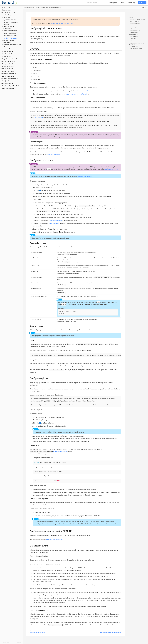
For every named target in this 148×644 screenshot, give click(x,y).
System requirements (10, 20)
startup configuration (83, 91)
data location (39, 118)
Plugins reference (7, 83)
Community (132, 3)
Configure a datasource (135, 28)
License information (8, 88)
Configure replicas (133, 34)
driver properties (54, 224)
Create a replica (134, 37)
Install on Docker (8, 49)
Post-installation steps (10, 36)
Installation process (9, 15)
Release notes (6, 10)
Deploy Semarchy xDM (10, 31)
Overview (131, 17)
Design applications (8, 66)
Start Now (142, 3)
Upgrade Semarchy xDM (9, 59)
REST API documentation (54, 540)
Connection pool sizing (136, 49)
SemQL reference (7, 81)
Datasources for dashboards (137, 19)
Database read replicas (136, 41)
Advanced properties (135, 30)
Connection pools (134, 26)
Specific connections (135, 22)
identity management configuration (77, 94)
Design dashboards (8, 76)
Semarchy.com (112, 3)
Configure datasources (10, 38)
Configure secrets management (111, 633)
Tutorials (123, 3)
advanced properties (54, 154)
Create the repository (10, 33)
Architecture (7, 17)
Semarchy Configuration (85, 176)
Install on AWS (8, 54)
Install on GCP (8, 56)
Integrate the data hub (9, 74)
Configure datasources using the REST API (136, 44)
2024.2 (143, 7)
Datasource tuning (133, 47)
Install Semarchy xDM (9, 12)
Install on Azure (8, 51)
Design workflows (8, 69)
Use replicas (133, 39)
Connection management (136, 51)
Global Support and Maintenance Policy (62, 23)
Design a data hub (8, 64)
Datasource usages (135, 24)
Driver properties (134, 32)
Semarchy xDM (6, 7)
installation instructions (111, 169)
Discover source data (9, 61)
